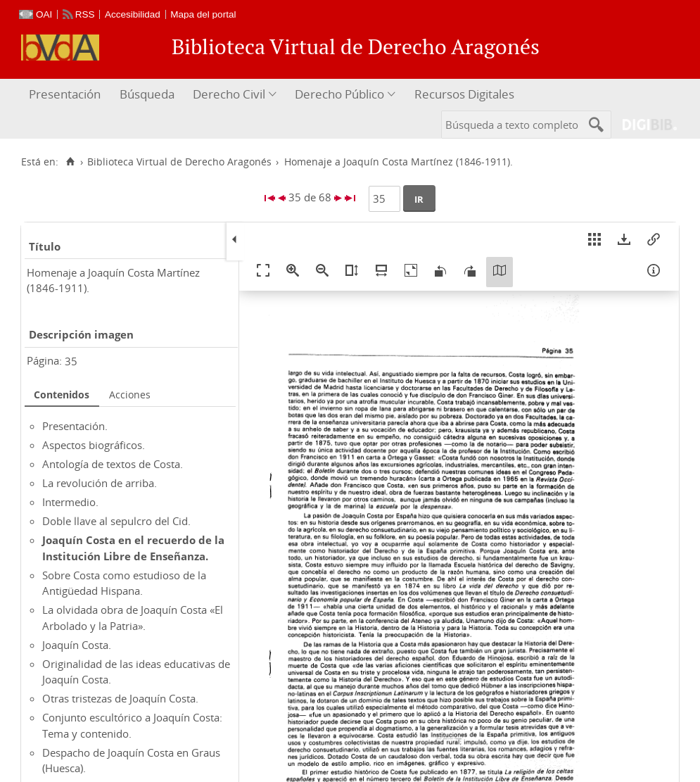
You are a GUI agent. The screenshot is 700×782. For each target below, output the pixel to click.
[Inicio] (70, 162)
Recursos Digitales (464, 94)
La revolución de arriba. (100, 483)
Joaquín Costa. (77, 645)
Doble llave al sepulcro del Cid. (116, 521)
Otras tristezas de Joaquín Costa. (120, 698)
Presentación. (75, 426)
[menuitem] (66, 95)
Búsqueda (147, 94)
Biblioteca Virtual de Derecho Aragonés (179, 162)
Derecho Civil (229, 94)
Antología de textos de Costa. (113, 464)
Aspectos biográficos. (94, 445)
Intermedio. (70, 502)
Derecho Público (339, 94)
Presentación (65, 94)
